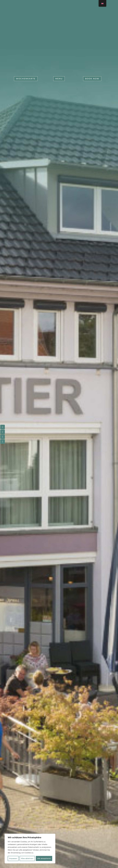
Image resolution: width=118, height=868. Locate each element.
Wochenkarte (26, 80)
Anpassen (13, 858)
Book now (92, 80)
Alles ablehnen (27, 858)
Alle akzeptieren (44, 858)
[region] (30, 849)
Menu (59, 80)
